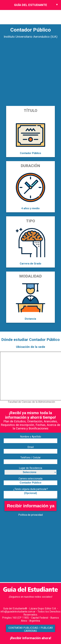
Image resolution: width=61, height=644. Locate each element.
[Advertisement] (30, 73)
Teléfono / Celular (31, 458)
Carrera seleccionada (31, 479)
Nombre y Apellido (31, 437)
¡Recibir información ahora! (31, 638)
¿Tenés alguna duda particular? (31, 489)
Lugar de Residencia (31, 468)
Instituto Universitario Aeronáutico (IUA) (31, 37)
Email (31, 447)
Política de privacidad (31, 515)
